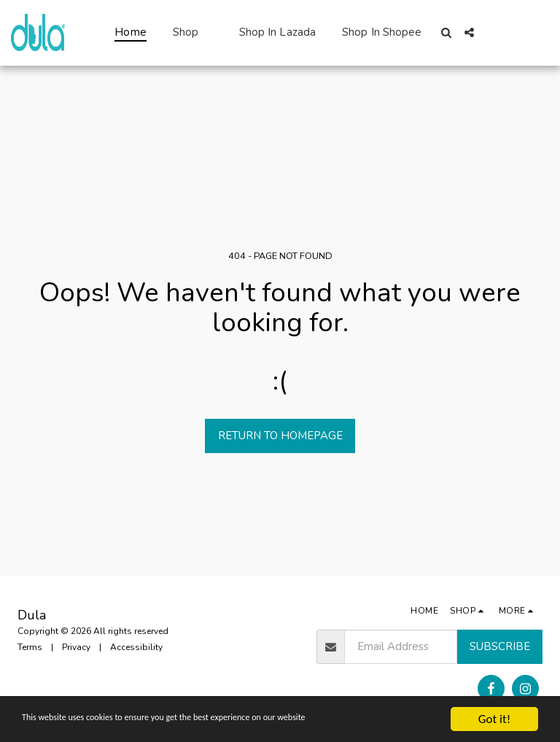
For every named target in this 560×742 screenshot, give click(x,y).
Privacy (76, 647)
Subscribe (500, 646)
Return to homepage (280, 436)
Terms (30, 647)
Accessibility (136, 647)
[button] (447, 32)
